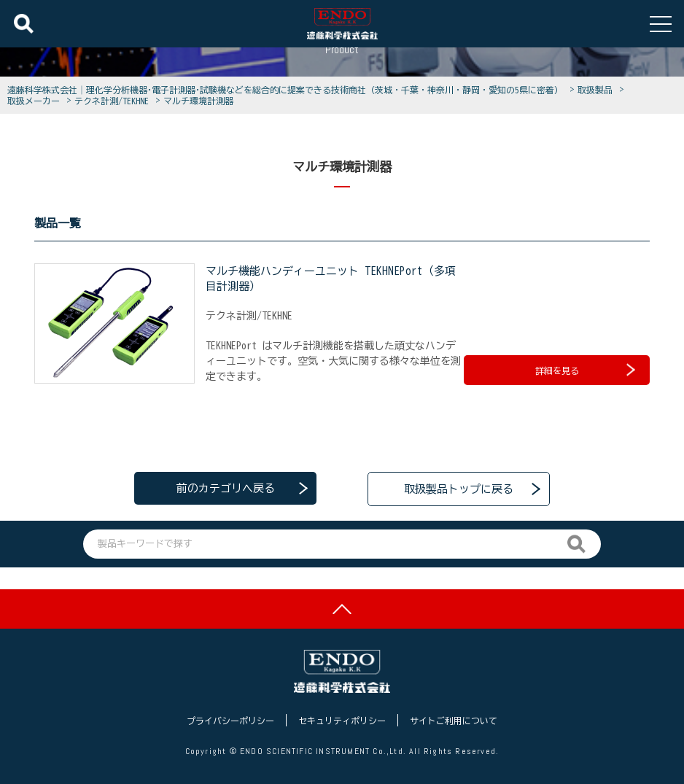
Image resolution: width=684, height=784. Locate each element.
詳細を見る (586, 369)
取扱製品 (597, 90)
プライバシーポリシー (230, 721)
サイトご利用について (454, 721)
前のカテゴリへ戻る (226, 488)
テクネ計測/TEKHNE (114, 101)
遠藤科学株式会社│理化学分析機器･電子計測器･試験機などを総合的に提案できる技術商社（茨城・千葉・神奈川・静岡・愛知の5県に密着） (287, 90)
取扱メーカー (36, 101)
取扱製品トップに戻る (459, 488)
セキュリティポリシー (342, 721)
